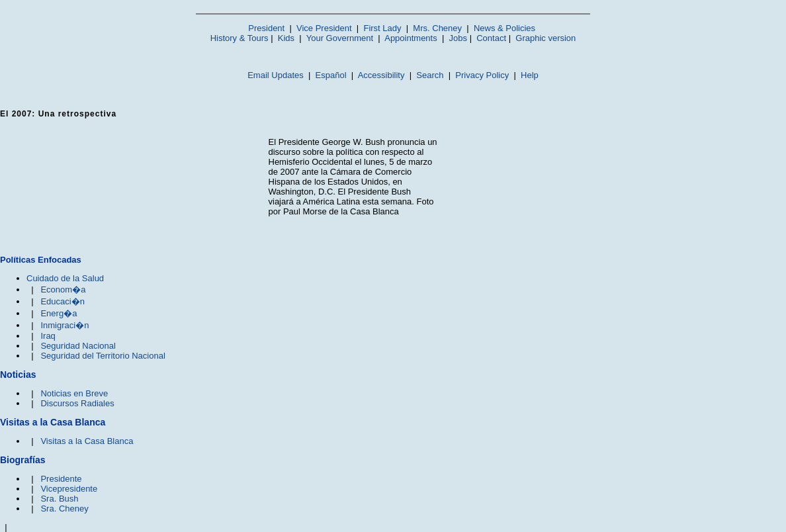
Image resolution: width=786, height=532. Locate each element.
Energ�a (59, 313)
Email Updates (276, 75)
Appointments (411, 38)
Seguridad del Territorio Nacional (103, 356)
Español (331, 75)
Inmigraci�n (65, 325)
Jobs (458, 38)
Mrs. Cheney (437, 28)
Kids (286, 38)
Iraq (48, 336)
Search (430, 75)
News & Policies (504, 28)
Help (530, 75)
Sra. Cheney (64, 509)
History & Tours (240, 38)
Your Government (340, 38)
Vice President (324, 28)
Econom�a (63, 289)
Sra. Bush (59, 499)
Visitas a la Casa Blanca (87, 441)
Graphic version (546, 38)
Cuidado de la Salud (65, 278)
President (266, 28)
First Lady (382, 28)
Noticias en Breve (74, 393)
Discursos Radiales (77, 403)
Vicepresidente (69, 489)
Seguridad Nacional (78, 346)
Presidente (61, 479)
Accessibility (381, 75)
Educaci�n (62, 301)
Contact (491, 38)
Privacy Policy (482, 75)
